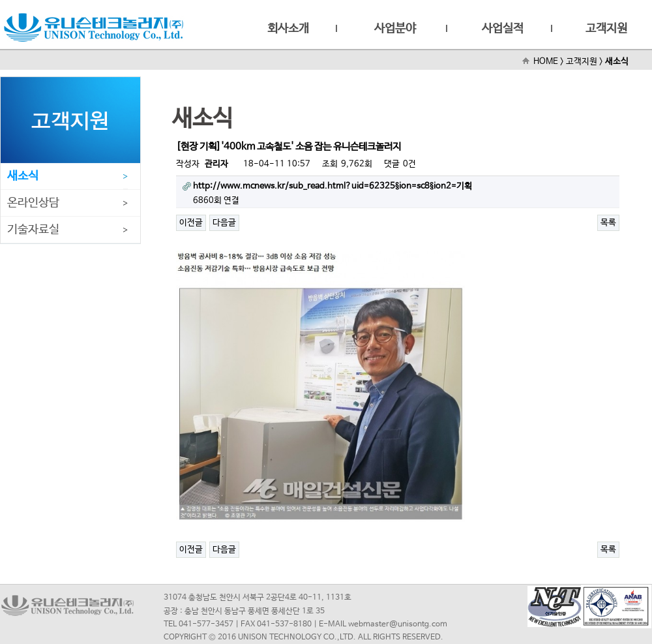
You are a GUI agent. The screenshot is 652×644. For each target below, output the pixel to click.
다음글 (224, 223)
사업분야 (395, 29)
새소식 (23, 176)
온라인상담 (33, 203)
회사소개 (288, 29)
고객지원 (606, 29)
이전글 (191, 223)
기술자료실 (33, 230)
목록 (608, 223)
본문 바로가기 (0, 0)
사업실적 (503, 29)
